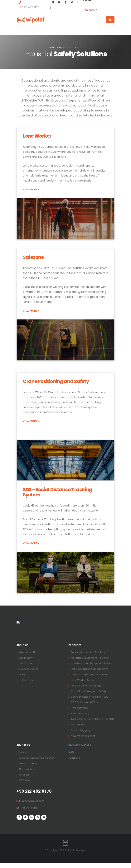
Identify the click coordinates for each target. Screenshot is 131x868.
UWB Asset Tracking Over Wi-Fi (89, 679)
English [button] (92, 10)
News (22, 675)
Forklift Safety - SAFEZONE (86, 690)
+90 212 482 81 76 (29, 7)
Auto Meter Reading (83, 740)
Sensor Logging (81, 735)
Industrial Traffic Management (90, 674)
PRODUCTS (65, 48)
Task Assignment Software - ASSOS (92, 724)
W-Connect (78, 729)
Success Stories (29, 669)
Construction (27, 774)
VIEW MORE (31, 189)
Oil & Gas (25, 785)
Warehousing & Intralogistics (37, 763)
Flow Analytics (79, 712)
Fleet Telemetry (80, 718)
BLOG (72, 756)
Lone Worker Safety (83, 685)
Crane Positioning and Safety (89, 696)
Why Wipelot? (27, 652)
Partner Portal (30, 812)
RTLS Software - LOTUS (84, 707)
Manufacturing (28, 768)
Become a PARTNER (80, 750)
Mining (23, 757)
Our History (26, 658)
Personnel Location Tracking (88, 652)
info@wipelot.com (33, 806)
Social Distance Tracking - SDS (90, 701)
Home (52, 48)
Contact (74, 763)
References (26, 680)
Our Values (26, 663)
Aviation (24, 779)
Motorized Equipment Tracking (90, 658)
